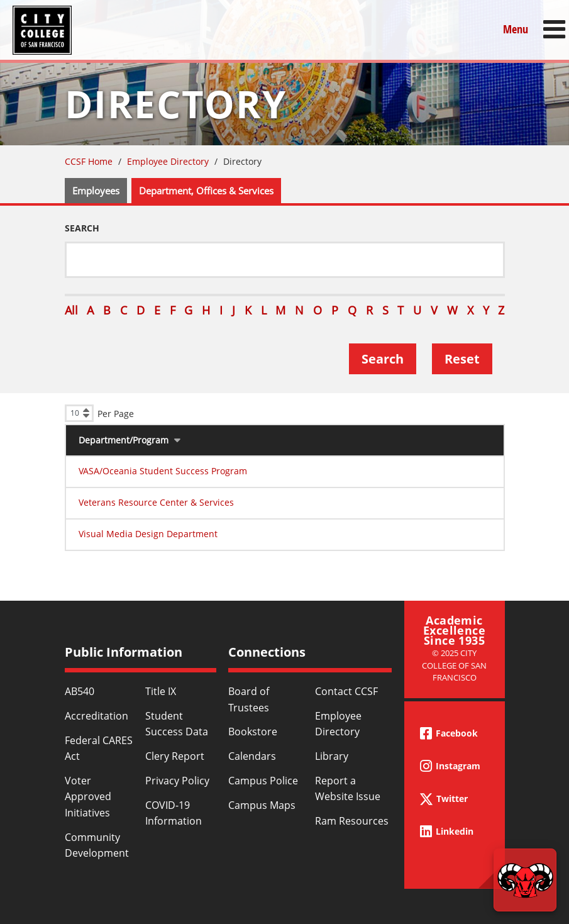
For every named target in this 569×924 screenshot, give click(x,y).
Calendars (252, 756)
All (71, 310)
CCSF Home (89, 161)
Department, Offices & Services (206, 191)
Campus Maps (262, 805)
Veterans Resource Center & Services (156, 502)
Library (332, 756)
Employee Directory (168, 161)
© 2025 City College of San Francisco (454, 665)
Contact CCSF (346, 691)
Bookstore (253, 732)
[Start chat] (525, 880)
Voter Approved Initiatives (88, 797)
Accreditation (97, 716)
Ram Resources (352, 821)
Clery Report (175, 756)
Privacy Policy (177, 781)
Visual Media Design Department (148, 534)
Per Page (116, 414)
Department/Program (124, 440)
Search (82, 228)
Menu (516, 29)
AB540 (80, 691)
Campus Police (263, 781)
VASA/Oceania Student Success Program (163, 471)
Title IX (161, 691)
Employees (96, 191)
